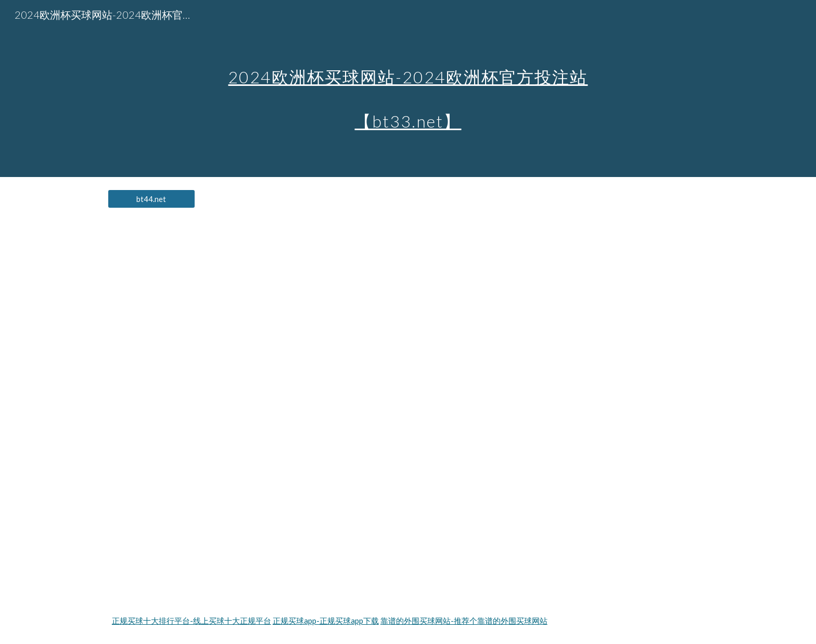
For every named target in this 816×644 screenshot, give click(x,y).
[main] (408, 89)
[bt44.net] (151, 199)
